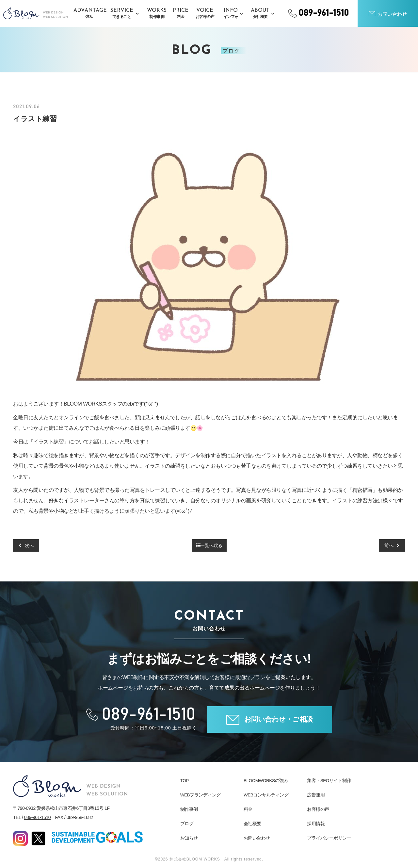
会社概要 (252, 824)
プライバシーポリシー (329, 838)
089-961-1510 (37, 817)
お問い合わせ (257, 838)
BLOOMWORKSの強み (266, 780)
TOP (185, 780)
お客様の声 (318, 809)
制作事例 (189, 809)
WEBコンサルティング (266, 795)
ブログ (187, 824)
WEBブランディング (201, 795)
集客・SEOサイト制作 (329, 780)
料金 (248, 809)
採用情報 (316, 824)
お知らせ (189, 838)
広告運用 (316, 795)
